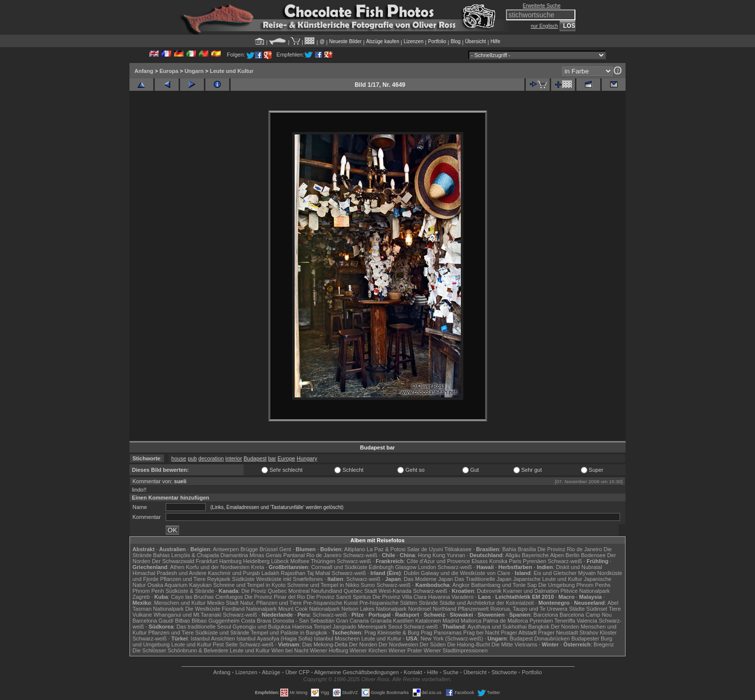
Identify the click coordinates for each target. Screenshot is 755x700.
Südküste (244, 579)
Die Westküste (203, 609)
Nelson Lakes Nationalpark (374, 609)
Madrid (451, 621)
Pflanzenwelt (473, 609)
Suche (451, 672)
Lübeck (280, 561)
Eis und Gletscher (555, 573)
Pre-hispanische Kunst (330, 603)
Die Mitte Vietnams (514, 644)
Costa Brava (256, 621)
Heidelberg (256, 561)
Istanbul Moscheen (337, 638)
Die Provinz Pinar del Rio (275, 597)
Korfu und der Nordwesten (218, 567)
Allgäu (513, 555)
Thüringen (323, 561)
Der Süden (433, 644)
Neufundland (326, 591)
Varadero (462, 597)
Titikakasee (458, 549)
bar (272, 458)
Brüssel (269, 549)
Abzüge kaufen (383, 41)
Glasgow (406, 567)
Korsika (498, 561)
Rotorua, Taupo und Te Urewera (529, 609)
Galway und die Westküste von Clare (465, 573)
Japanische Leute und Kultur (547, 579)
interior (234, 458)
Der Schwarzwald (173, 561)
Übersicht (475, 41)
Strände (428, 603)
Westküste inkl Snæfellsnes (290, 579)
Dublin (411, 573)
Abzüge (271, 672)
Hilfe (496, 41)
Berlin (572, 555)
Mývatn (587, 573)
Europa (169, 71)
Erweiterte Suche (542, 6)
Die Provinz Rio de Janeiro (569, 549)
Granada (381, 621)
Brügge (249, 549)
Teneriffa (565, 621)
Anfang (144, 71)
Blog (455, 41)
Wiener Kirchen (368, 650)
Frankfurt (207, 561)
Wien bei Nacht (290, 650)
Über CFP (297, 672)
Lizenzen (414, 41)
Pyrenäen (535, 561)
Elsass (480, 561)
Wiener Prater (405, 650)
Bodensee (593, 555)
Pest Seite (225, 644)
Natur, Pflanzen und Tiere (271, 603)
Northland (444, 609)
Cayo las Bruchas (192, 597)
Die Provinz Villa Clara (400, 597)
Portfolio (437, 41)
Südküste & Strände (190, 591)
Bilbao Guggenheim (216, 621)
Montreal (299, 591)
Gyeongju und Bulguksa (262, 627)
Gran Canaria (352, 621)
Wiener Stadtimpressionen (456, 650)
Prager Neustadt (558, 633)
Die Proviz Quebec (264, 591)
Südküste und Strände (222, 633)
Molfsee (300, 561)
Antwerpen (226, 549)
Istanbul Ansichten (213, 638)
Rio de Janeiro (324, 555)
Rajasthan (293, 573)
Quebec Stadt (360, 591)
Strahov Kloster (598, 633)
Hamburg (230, 561)
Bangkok (539, 627)
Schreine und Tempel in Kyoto (250, 585)
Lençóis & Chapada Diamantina (210, 555)
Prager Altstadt (519, 633)
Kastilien (403, 621)
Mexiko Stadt (223, 603)
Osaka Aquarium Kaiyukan (180, 585)
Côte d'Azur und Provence (439, 561)
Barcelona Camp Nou (586, 615)
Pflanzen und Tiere (183, 579)
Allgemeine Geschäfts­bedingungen (356, 672)
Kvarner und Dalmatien (531, 591)
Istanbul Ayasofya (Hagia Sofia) (275, 638)
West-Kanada (395, 591)
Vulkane (142, 615)
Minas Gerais (266, 555)
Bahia (509, 549)
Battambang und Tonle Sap (504, 585)
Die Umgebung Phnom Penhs (574, 585)
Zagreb (141, 597)
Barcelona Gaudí (153, 621)
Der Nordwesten (398, 644)
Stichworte (504, 672)
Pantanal (294, 555)
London (427, 567)
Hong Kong (431, 555)
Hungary (307, 458)
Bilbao (183, 621)
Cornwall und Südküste (339, 567)
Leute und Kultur (232, 71)
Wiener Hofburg (329, 650)
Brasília (527, 549)
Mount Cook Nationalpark (309, 609)
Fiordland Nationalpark (249, 609)
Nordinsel (420, 609)
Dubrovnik (490, 591)
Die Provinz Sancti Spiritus (339, 597)
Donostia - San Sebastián (304, 621)
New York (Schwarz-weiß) (452, 638)
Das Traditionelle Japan (483, 579)
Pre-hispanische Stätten (388, 603)
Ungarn (194, 71)
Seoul (395, 627)
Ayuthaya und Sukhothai (497, 627)
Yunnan (456, 555)
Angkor (461, 585)
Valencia (587, 621)
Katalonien (428, 621)
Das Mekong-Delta (325, 644)
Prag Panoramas (441, 633)
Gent (285, 549)
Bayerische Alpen (543, 555)
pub (192, 458)
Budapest (255, 458)
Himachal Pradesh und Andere (169, 573)
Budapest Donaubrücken (539, 638)
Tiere (615, 609)
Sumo (368, 585)
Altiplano (355, 549)
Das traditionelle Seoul (204, 627)
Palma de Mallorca (505, 621)
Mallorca (471, 621)
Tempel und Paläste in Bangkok (289, 633)
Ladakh (270, 573)
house (179, 458)
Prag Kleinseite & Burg (392, 633)
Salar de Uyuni (425, 549)
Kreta (257, 567)
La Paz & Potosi (386, 549)
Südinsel (597, 609)
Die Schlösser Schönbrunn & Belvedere (180, 650)
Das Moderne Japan (428, 579)
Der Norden (565, 627)
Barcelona (546, 615)
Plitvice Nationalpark (585, 591)
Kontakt (413, 672)
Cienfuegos (229, 597)
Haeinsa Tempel (312, 627)
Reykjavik (219, 579)
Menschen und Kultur (180, 603)
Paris (515, 561)
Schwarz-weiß (360, 555)
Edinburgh (381, 567)
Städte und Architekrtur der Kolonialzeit (487, 603)
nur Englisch (544, 26)
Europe (286, 458)
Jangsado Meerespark (359, 627)
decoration (211, 458)
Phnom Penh (148, 591)
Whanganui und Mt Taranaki (187, 615)
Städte (577, 609)
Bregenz (604, 644)
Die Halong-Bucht (469, 644)
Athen (177, 567)
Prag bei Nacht (481, 633)
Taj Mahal (318, 573)
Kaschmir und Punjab (234, 573)
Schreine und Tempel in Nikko (323, 585)
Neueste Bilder (345, 41)
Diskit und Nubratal (579, 567)
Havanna (439, 597)
